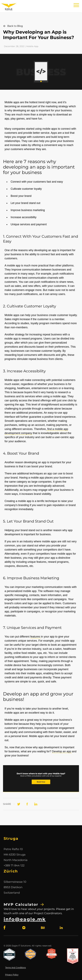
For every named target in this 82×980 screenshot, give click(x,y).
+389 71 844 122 (14, 865)
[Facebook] (27, 804)
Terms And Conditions (15, 968)
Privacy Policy (12, 975)
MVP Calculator (24, 905)
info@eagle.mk (25, 919)
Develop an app (62, 751)
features (36, 637)
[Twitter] (19, 804)
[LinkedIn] (36, 804)
